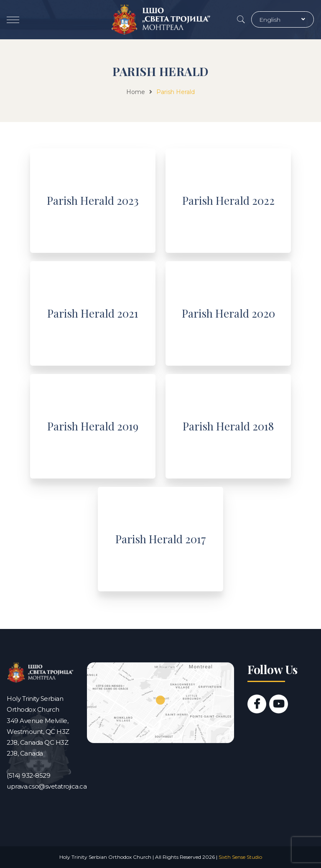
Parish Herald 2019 (93, 426)
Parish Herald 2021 (93, 313)
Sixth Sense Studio (240, 857)
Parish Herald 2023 (93, 200)
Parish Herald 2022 (228, 200)
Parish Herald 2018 (228, 426)
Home (136, 92)
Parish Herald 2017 (161, 539)
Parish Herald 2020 (228, 313)
